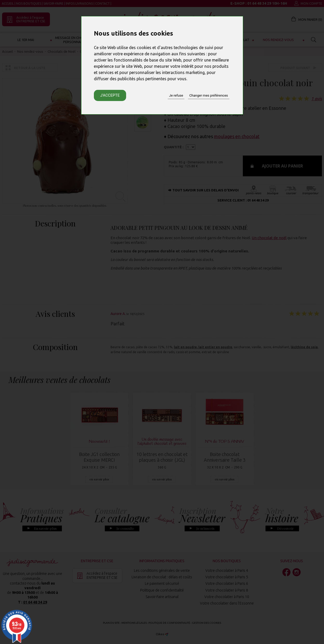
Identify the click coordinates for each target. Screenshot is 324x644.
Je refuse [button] (176, 95)
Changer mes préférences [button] (209, 95)
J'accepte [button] (110, 95)
